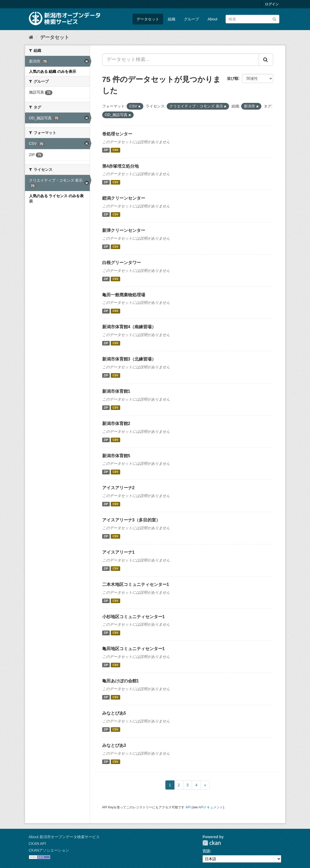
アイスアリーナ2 (118, 488)
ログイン (272, 4)
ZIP (106, 150)
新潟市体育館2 (116, 424)
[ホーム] (31, 37)
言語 (206, 851)
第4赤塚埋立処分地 (121, 166)
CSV (116, 150)
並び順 (233, 78)
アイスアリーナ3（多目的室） (131, 520)
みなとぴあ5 (114, 713)
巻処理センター (117, 134)
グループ (191, 19)
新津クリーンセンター (124, 230)
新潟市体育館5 (116, 456)
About (213, 19)
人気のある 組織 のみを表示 (53, 71)
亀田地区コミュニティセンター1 (133, 649)
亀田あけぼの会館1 (121, 681)
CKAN (212, 843)
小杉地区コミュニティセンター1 (133, 617)
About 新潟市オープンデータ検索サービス (64, 837)
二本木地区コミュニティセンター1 (136, 584)
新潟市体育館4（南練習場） (129, 327)
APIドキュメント (211, 807)
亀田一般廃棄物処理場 (124, 295)
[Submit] (274, 19)
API (188, 807)
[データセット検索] (252, 19)
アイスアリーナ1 (118, 552)
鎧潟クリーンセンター (124, 198)
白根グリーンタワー (122, 263)
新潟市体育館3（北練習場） (129, 359)
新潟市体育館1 (116, 391)
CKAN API (38, 844)
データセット (148, 19)
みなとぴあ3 (114, 745)
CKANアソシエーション (49, 850)
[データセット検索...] (181, 60)
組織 (172, 19)
